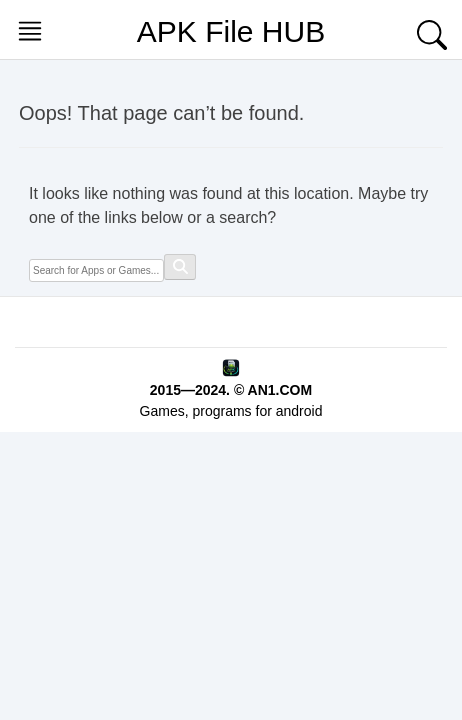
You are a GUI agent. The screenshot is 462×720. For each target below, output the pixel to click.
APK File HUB (231, 31)
